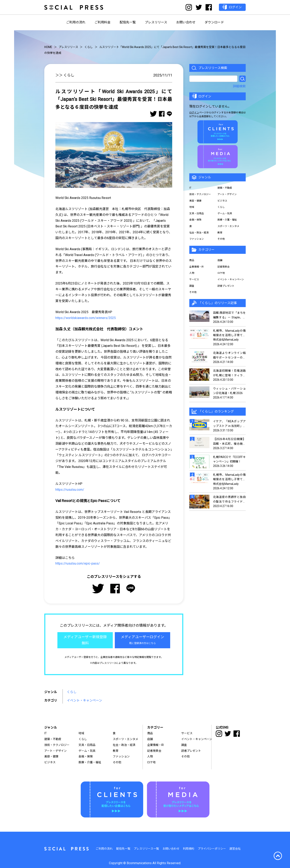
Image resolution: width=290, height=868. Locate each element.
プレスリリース (156, 22)
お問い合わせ (186, 22)
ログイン (194, 113)
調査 (192, 286)
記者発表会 (224, 267)
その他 (221, 239)
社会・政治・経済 (199, 233)
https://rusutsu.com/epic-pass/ (78, 563)
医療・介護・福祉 (227, 220)
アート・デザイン (227, 194)
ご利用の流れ (76, 22)
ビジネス (222, 201)
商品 (192, 260)
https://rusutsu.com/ (70, 490)
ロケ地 (221, 273)
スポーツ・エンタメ (228, 226)
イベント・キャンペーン (84, 700)
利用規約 (188, 849)
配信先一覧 (128, 22)
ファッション (197, 239)
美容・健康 (195, 201)
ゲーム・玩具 (225, 213)
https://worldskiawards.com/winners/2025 (86, 318)
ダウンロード (214, 22)
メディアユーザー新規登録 (85, 641)
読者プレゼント (226, 286)
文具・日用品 (197, 213)
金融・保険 (195, 220)
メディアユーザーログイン (142, 641)
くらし (72, 692)
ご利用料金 (103, 22)
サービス (194, 279)
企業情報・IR (196, 267)
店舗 (220, 260)
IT (190, 188)
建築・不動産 (225, 188)
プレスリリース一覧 (146, 849)
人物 (192, 273)
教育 (220, 233)
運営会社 (235, 849)
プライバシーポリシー (212, 849)
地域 (192, 207)
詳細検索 (239, 86)
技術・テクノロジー (200, 194)
